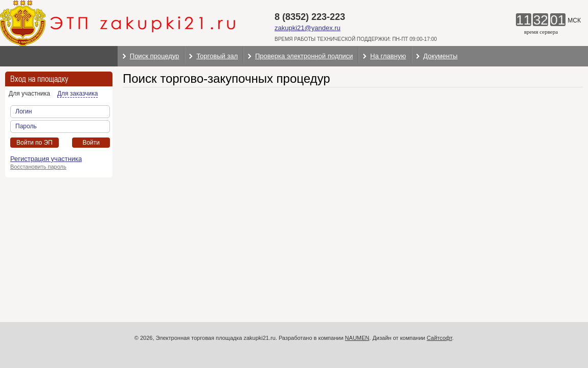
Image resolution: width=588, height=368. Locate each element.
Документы (440, 56)
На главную (388, 56)
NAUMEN (357, 338)
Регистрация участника (46, 159)
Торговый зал (217, 56)
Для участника (29, 94)
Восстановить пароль (38, 167)
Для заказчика (77, 94)
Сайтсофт (440, 338)
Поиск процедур (155, 56)
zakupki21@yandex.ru (308, 28)
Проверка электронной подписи (304, 56)
